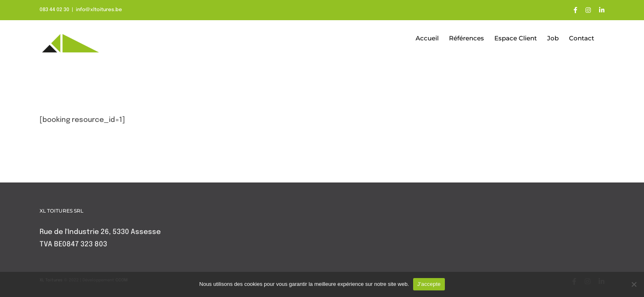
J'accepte (429, 284)
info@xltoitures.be (99, 10)
